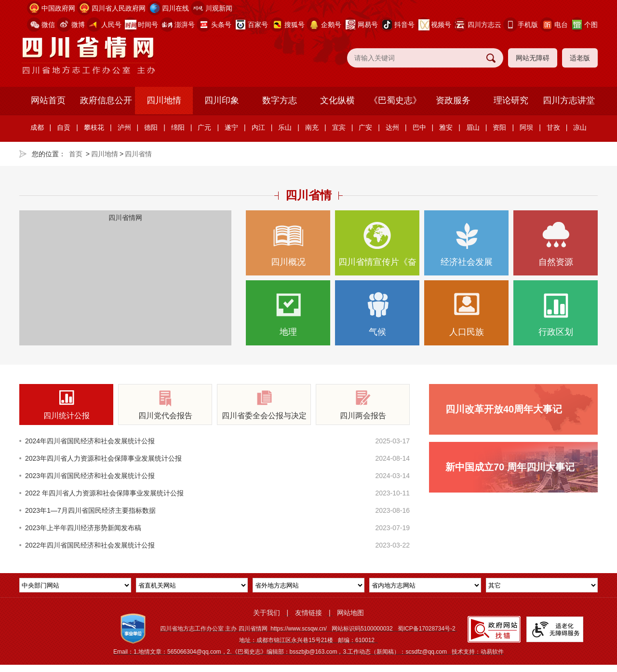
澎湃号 (185, 25)
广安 (365, 127)
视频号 (441, 25)
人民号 (111, 25)
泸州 (124, 127)
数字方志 (280, 100)
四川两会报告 (363, 405)
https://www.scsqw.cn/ (299, 629)
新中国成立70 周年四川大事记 (510, 467)
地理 (288, 314)
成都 (37, 127)
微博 (78, 25)
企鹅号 (331, 25)
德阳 (151, 127)
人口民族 (466, 314)
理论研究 (511, 100)
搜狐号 (295, 25)
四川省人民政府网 (119, 8)
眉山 (473, 127)
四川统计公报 (66, 405)
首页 (76, 154)
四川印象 (222, 100)
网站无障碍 (533, 58)
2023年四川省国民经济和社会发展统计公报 (90, 476)
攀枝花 (94, 127)
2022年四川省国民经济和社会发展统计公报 (90, 545)
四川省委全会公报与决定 (264, 405)
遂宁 (231, 127)
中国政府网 (58, 8)
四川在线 (175, 8)
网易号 (368, 25)
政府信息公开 (106, 100)
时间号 (148, 25)
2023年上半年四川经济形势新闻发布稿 (83, 528)
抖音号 (404, 25)
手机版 (528, 25)
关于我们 (267, 613)
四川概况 (288, 244)
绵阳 (178, 127)
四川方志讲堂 (569, 100)
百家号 (258, 25)
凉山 (580, 127)
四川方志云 (484, 25)
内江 (258, 127)
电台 (561, 25)
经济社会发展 (466, 244)
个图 (591, 25)
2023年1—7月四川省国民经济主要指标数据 (90, 510)
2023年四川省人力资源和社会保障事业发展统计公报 (103, 458)
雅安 (446, 127)
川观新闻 (219, 8)
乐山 (285, 127)
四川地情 (164, 100)
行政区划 (556, 314)
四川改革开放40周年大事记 (504, 409)
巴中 (419, 127)
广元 (204, 127)
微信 (48, 25)
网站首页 (48, 100)
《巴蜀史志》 (395, 100)
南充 (312, 127)
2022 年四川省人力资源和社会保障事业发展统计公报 (104, 493)
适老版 (580, 58)
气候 (377, 314)
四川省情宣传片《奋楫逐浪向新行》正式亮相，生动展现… (377, 249)
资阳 (499, 127)
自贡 (64, 127)
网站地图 (350, 613)
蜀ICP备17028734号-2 (427, 629)
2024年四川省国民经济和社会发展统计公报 (90, 441)
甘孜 (553, 127)
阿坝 (526, 127)
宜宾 (339, 127)
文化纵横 (337, 100)
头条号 (221, 25)
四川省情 (138, 154)
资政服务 (453, 100)
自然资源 (556, 244)
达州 (392, 127)
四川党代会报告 (165, 405)
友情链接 (308, 613)
